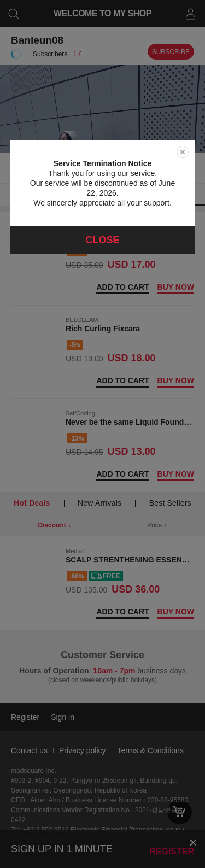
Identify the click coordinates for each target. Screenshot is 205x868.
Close (102, 240)
